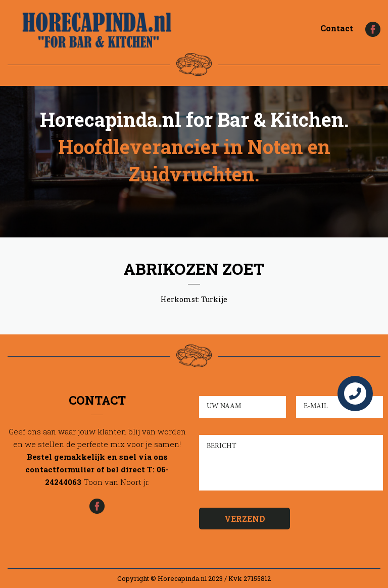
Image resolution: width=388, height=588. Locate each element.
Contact (337, 28)
